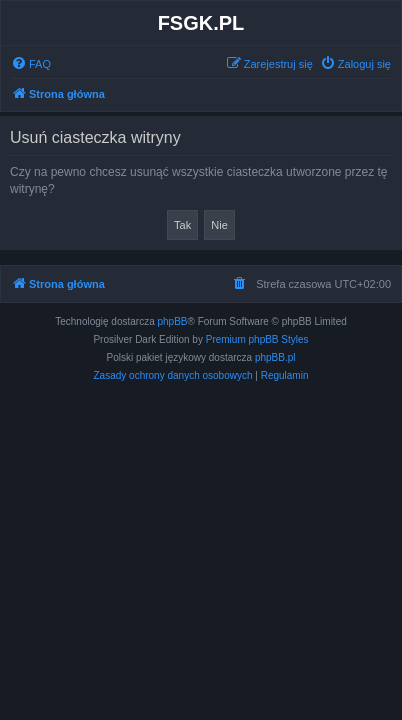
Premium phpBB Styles (257, 339)
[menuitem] (31, 64)
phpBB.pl (275, 357)
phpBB (173, 321)
